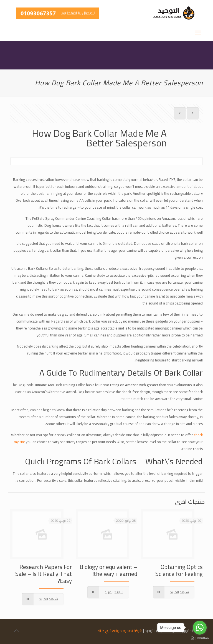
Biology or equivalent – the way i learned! (108, 570)
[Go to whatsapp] (200, 628)
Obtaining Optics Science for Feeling (179, 570)
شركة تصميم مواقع (127, 631)
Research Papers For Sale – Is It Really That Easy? (44, 574)
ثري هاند (104, 631)
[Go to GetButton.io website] (200, 638)
